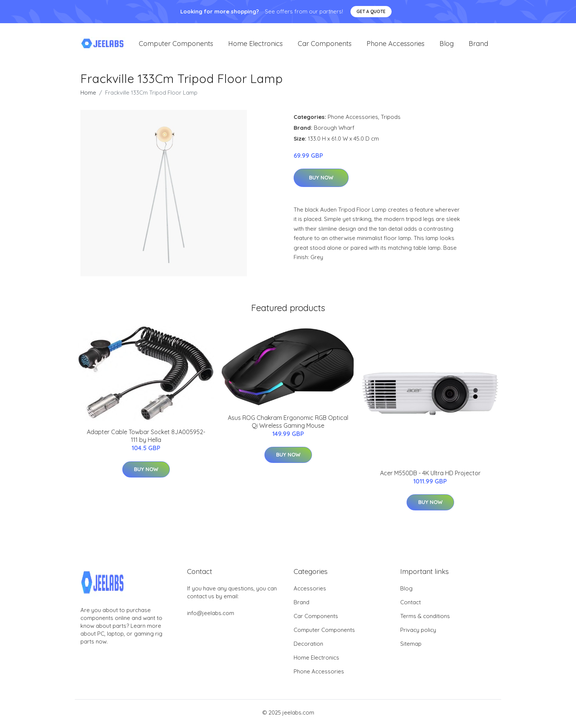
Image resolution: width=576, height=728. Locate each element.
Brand (478, 45)
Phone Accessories (396, 45)
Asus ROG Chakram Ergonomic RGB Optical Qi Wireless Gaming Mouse (288, 424)
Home (88, 95)
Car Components (325, 45)
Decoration (308, 646)
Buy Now (321, 180)
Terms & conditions (425, 619)
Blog (447, 45)
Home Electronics (255, 45)
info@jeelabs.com (211, 616)
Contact (410, 605)
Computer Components (176, 45)
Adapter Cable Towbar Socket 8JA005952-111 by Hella (146, 438)
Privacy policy (418, 632)
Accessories (310, 591)
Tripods (391, 119)
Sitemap (411, 646)
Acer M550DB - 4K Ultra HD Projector (430, 475)
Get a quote (371, 11)
